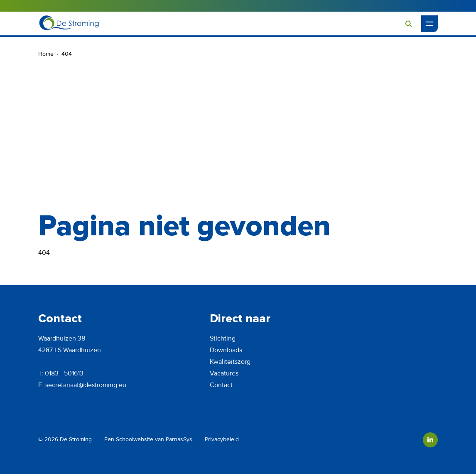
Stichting (223, 338)
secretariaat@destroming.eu (86, 385)
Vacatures (224, 373)
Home (46, 54)
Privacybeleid (222, 439)
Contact (221, 385)
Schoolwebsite (135, 439)
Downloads (226, 350)
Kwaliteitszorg (230, 362)
